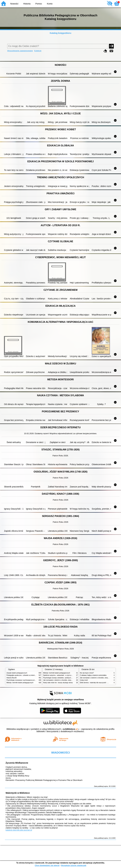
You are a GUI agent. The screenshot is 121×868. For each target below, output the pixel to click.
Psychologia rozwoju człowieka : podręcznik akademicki (62, 678)
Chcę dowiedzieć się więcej (47, 865)
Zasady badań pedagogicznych (17, 673)
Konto (50, 4)
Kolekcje (38, 51)
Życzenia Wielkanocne (17, 763)
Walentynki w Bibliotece (18, 793)
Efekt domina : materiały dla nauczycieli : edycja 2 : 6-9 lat (99, 683)
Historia (27, 4)
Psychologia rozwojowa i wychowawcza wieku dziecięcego (26, 680)
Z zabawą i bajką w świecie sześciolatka (93, 675)
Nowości (14, 4)
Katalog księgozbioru (60, 33)
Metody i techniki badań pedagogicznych (20, 683)
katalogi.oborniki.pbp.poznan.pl (19, 830)
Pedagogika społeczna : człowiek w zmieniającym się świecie (27, 675)
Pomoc (39, 4)
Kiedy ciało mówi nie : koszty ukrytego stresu (58, 683)
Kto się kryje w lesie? (87, 673)
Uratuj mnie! (84, 680)
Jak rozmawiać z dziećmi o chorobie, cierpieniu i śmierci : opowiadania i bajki (69, 680)
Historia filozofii (12, 678)
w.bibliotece (70, 729)
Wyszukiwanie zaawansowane (20, 51)
